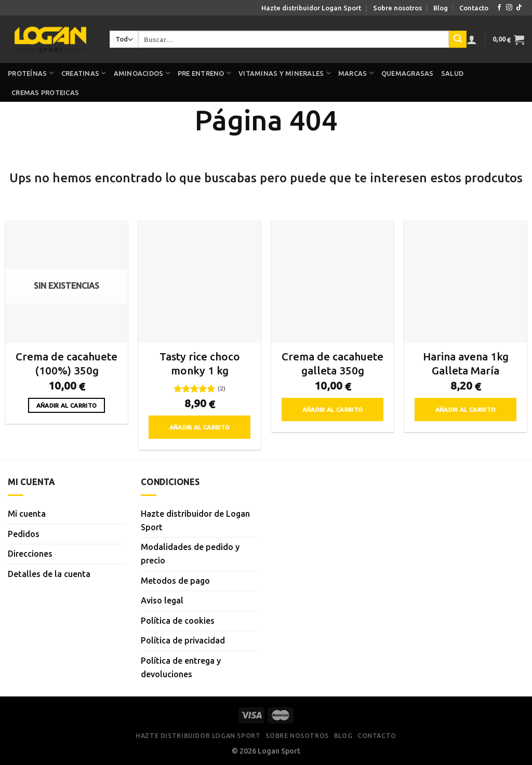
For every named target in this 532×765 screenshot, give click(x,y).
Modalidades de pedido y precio (190, 554)
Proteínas (31, 73)
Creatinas (84, 73)
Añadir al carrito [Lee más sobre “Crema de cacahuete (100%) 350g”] (67, 405)
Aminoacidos (142, 73)
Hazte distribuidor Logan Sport (311, 8)
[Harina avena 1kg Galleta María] (465, 281)
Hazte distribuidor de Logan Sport (195, 520)
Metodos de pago (175, 581)
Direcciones (30, 554)
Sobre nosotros (397, 8)
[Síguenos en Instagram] (509, 8)
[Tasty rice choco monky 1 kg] (199, 281)
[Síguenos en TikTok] (519, 8)
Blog (441, 8)
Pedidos (24, 534)
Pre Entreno (204, 73)
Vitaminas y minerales (285, 73)
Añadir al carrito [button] (200, 427)
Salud (452, 73)
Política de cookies (178, 621)
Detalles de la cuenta (49, 574)
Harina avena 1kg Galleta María (466, 364)
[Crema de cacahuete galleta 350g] (332, 281)
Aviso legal (162, 600)
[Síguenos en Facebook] (499, 8)
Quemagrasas (408, 73)
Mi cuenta (27, 514)
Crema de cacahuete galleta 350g (332, 364)
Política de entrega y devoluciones (181, 667)
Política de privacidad (183, 640)
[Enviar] (458, 39)
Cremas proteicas (45, 92)
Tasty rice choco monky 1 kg (200, 364)
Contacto (474, 8)
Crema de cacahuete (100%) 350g (66, 364)
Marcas (356, 73)
